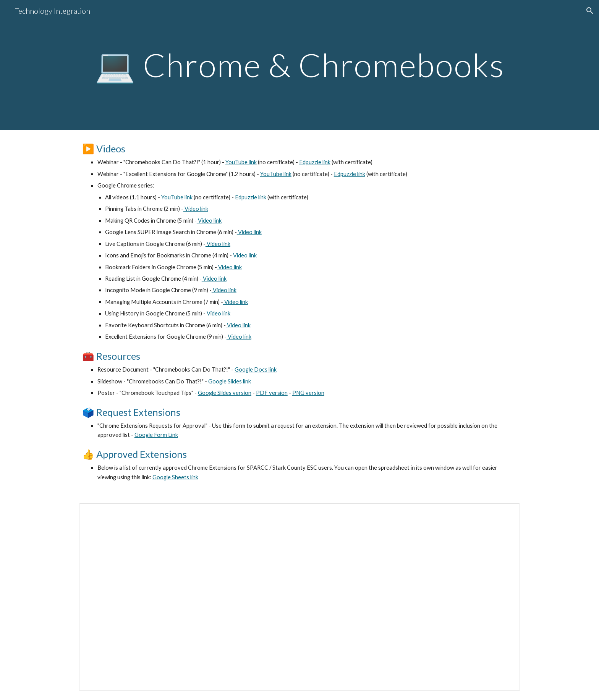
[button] (590, 11)
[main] (299, 65)
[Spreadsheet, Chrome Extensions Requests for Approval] (299, 597)
